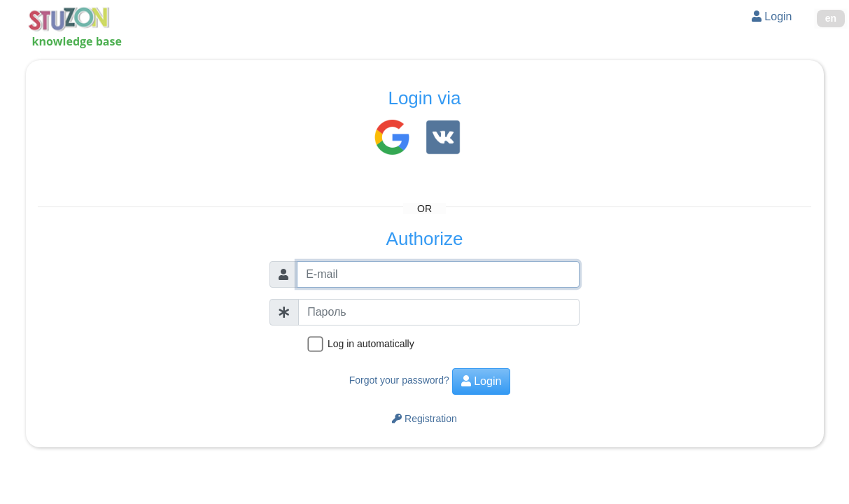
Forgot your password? (399, 380)
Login (772, 16)
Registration (424, 419)
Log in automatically (371, 344)
